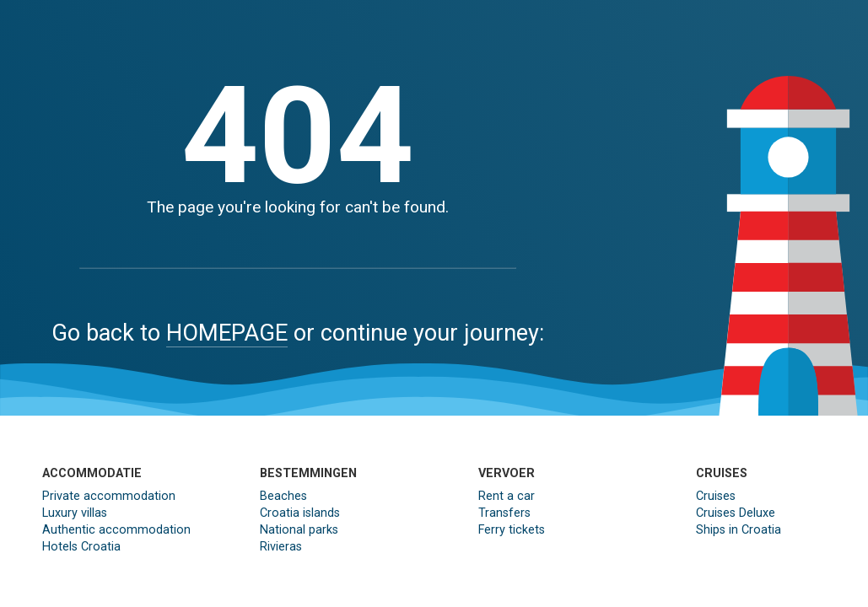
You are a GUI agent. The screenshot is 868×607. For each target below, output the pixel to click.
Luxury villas (75, 513)
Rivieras (281, 547)
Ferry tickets (512, 530)
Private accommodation (109, 496)
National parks (299, 530)
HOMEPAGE (227, 333)
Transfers (504, 513)
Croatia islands (300, 513)
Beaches (283, 496)
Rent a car (507, 496)
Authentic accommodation (116, 530)
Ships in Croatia (739, 530)
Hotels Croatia (81, 547)
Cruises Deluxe (736, 513)
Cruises (716, 496)
